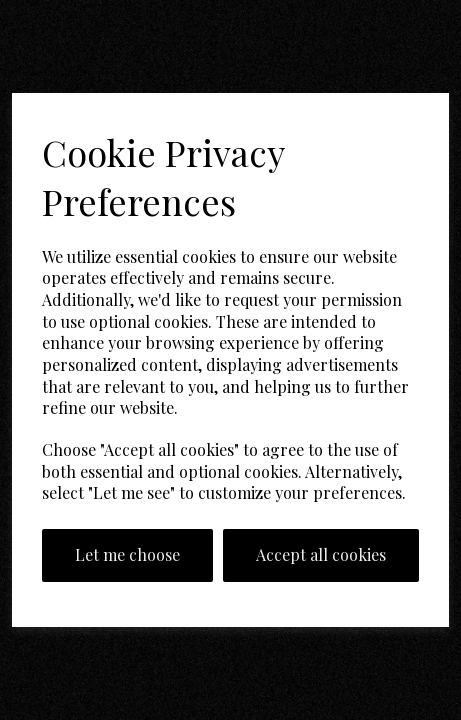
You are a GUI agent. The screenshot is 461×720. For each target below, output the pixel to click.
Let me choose (127, 554)
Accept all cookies (321, 554)
